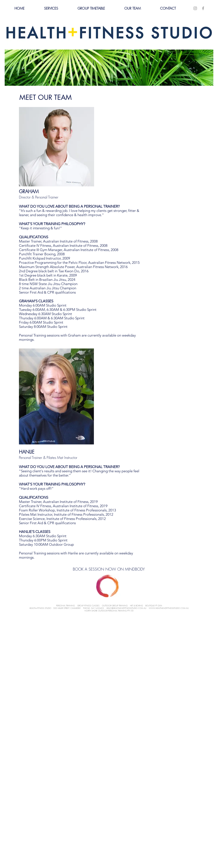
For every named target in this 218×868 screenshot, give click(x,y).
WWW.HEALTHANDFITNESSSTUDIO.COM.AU (169, 608)
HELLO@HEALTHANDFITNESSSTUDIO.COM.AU (126, 608)
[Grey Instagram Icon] (195, 8)
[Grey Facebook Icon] (203, 8)
